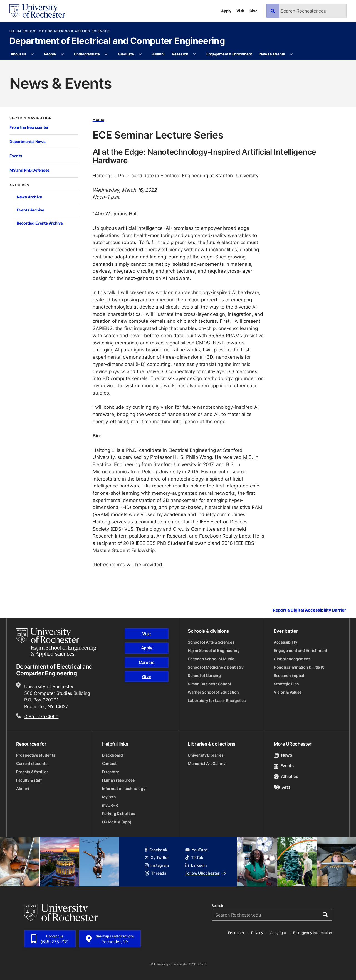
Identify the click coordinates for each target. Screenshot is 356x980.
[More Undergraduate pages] (106, 54)
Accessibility (285, 642)
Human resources (118, 780)
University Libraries (206, 755)
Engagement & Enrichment (229, 54)
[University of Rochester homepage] (37, 11)
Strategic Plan (286, 684)
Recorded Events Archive (40, 223)
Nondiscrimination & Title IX (299, 667)
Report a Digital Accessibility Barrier (309, 610)
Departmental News (27, 141)
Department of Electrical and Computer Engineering (117, 41)
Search (217, 906)
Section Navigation (31, 118)
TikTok (194, 857)
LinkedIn (196, 865)
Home (98, 120)
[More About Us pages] (32, 54)
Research (180, 54)
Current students (32, 763)
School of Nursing (204, 675)
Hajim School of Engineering (214, 650)
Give (254, 11)
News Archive (29, 197)
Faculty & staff (29, 780)
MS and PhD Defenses (29, 170)
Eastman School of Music (211, 659)
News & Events (272, 54)
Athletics (286, 776)
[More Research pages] (195, 54)
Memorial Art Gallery (207, 763)
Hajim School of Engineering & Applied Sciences (60, 31)
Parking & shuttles (119, 813)
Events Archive (30, 210)
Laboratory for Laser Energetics (217, 700)
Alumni (158, 54)
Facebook (156, 850)
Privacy (257, 933)
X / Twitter (157, 857)
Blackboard (113, 755)
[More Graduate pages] (140, 54)
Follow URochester (206, 873)
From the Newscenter (29, 127)
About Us (18, 54)
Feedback (236, 933)
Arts (282, 787)
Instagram (157, 865)
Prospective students (36, 755)
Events (16, 156)
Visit (240, 11)
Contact (109, 763)
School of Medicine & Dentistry (216, 667)
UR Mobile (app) (117, 822)
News (283, 755)
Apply (226, 11)
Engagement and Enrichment (300, 650)
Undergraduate (87, 54)
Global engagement (292, 659)
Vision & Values (288, 692)
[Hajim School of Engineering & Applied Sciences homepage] (56, 642)
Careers (147, 662)
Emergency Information (313, 933)
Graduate (126, 54)
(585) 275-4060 (41, 716)
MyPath (109, 797)
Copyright (278, 933)
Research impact (289, 675)
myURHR (110, 805)
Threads (155, 873)
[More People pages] (62, 54)
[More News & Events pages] (291, 54)
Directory (111, 772)
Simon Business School (209, 684)
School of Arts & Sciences (211, 642)
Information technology (124, 788)
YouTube (196, 850)
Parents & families (32, 772)
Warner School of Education (213, 692)
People (50, 54)
